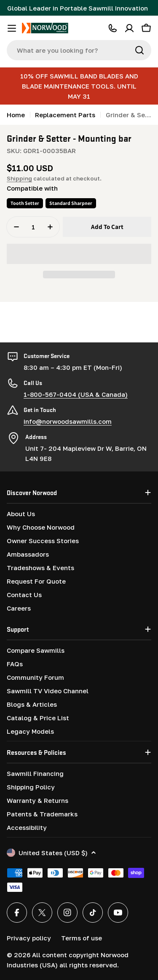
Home (16, 115)
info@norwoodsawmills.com (68, 421)
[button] (79, 254)
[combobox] (79, 50)
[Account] (129, 28)
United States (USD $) (51, 853)
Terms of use (82, 938)
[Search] (139, 50)
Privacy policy (29, 938)
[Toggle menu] (12, 28)
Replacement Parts (65, 115)
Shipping (19, 178)
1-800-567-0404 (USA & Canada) (76, 394)
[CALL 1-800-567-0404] (112, 28)
